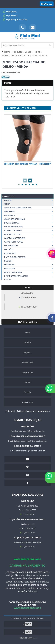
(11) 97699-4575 (27, 514)
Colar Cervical (29, 246)
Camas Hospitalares (29, 242)
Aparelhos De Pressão (29, 219)
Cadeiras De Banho (29, 231)
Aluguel (29, 200)
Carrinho (27, 392)
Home (27, 333)
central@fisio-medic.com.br (33, 451)
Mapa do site (27, 402)
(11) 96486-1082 (27, 547)
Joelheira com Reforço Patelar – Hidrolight (27, 164)
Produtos (8, 196)
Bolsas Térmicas (29, 223)
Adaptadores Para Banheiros (29, 208)
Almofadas (29, 212)
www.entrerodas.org (28, 559)
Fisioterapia (29, 269)
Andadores (29, 215)
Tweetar (5, 77)
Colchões (29, 250)
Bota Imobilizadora (29, 227)
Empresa (27, 352)
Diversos (29, 261)
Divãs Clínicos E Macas (29, 257)
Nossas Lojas (27, 362)
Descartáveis (29, 253)
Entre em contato (27, 322)
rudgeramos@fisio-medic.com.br (34, 441)
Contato (27, 382)
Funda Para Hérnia (29, 272)
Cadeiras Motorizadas (29, 238)
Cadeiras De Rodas (29, 234)
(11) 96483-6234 (27, 533)
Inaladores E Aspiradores (29, 276)
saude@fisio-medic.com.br (33, 431)
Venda (29, 204)
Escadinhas (29, 265)
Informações (28, 372)
